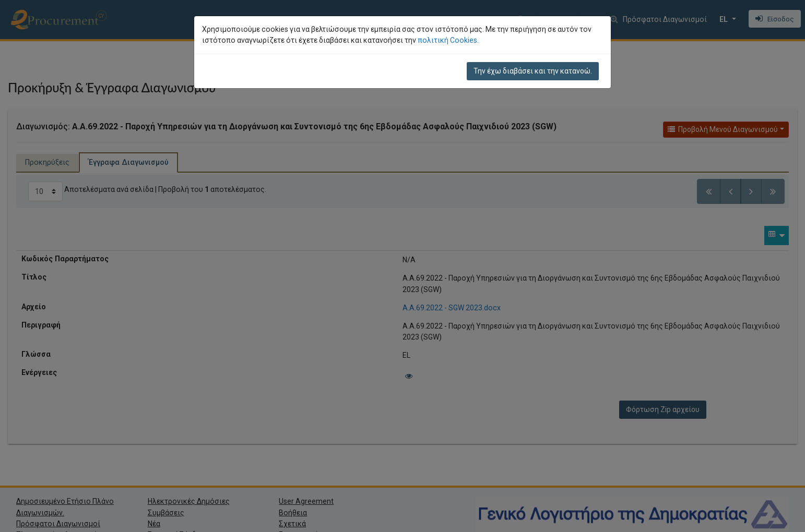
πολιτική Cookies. (448, 40)
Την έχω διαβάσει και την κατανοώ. (533, 71)
